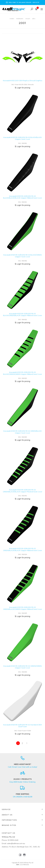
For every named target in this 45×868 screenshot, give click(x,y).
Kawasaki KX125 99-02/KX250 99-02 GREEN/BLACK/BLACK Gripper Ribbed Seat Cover (23, 549)
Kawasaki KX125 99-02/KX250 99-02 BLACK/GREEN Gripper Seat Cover (23, 256)
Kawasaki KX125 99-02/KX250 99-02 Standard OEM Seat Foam (23, 726)
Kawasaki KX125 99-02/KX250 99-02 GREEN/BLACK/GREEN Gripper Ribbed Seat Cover (23, 608)
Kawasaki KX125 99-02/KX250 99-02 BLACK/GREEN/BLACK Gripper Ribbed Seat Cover (23, 315)
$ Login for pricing (22, 88)
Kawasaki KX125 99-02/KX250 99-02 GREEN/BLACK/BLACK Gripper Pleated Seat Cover (23, 491)
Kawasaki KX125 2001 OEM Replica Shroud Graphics (23, 81)
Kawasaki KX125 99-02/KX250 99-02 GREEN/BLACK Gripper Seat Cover (23, 432)
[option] (22, 2)
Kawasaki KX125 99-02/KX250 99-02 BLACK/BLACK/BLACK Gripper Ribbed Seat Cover (23, 197)
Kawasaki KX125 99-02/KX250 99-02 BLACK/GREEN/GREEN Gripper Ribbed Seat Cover (23, 373)
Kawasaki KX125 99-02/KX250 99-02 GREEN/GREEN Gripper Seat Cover (23, 667)
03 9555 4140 (13, 840)
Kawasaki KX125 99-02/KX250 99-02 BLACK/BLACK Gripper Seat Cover (23, 138)
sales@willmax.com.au (16, 843)
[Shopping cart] (37, 9)
